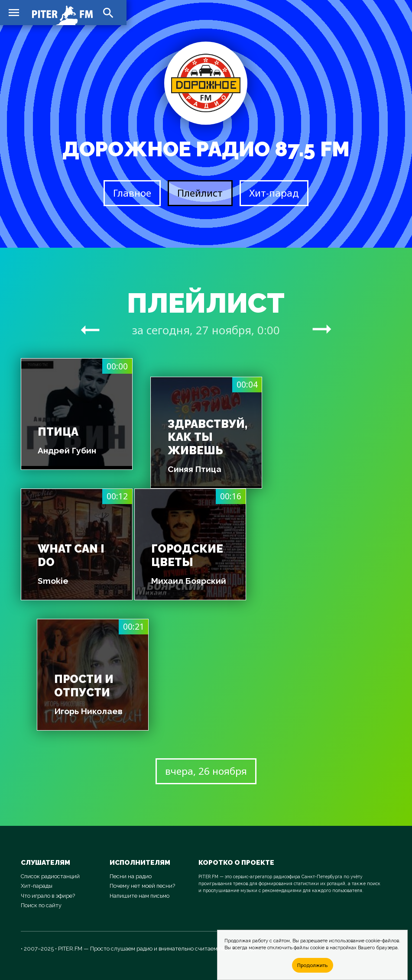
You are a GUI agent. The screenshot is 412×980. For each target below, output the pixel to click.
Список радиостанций (50, 876)
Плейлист (200, 193)
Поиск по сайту (41, 905)
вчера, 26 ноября (206, 771)
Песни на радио (131, 876)
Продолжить (312, 965)
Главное (132, 193)
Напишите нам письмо (139, 896)
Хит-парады (37, 886)
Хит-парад (274, 193)
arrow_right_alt (90, 330)
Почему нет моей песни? (142, 886)
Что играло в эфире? (48, 896)
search (108, 13)
